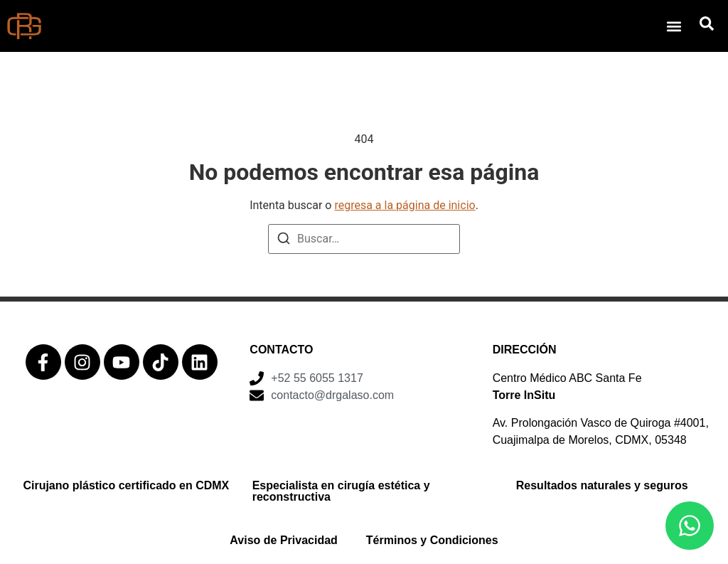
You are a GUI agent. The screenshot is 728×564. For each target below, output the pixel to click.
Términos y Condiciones (432, 540)
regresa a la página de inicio (405, 205)
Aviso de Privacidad (283, 540)
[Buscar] (284, 241)
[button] (674, 26)
